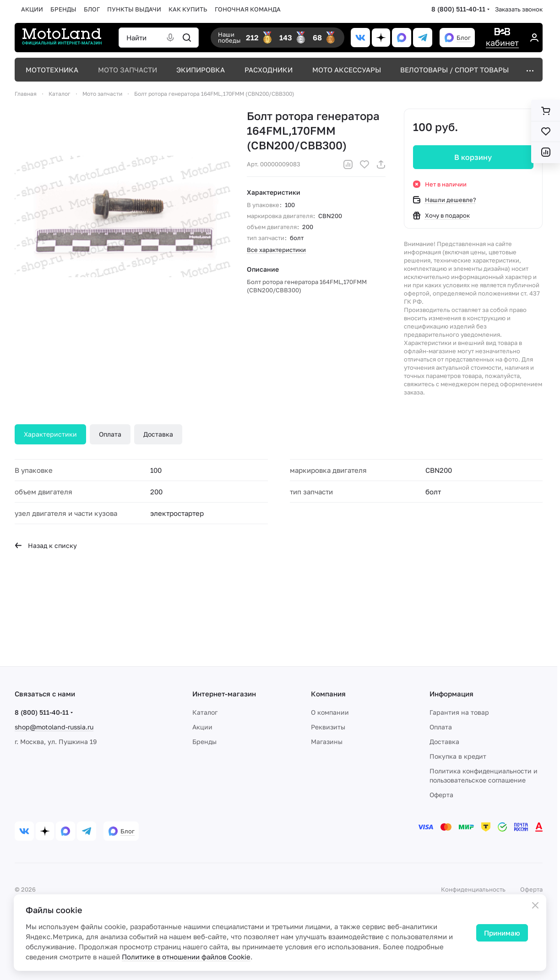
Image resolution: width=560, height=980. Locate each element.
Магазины (327, 742)
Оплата (110, 434)
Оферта (441, 795)
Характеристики (50, 434)
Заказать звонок (519, 9)
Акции (202, 727)
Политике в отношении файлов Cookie (186, 957)
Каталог (205, 712)
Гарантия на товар (459, 712)
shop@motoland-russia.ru (54, 727)
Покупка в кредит (458, 756)
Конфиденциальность (473, 889)
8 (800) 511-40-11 (458, 9)
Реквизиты (328, 727)
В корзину (473, 157)
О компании (330, 712)
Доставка (158, 434)
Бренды (204, 742)
